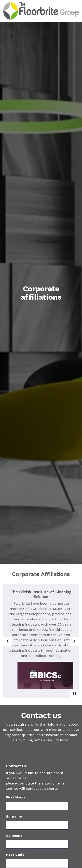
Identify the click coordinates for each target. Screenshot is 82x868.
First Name (16, 797)
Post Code (15, 855)
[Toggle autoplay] (74, 694)
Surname (14, 816)
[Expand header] (75, 11)
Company (14, 835)
